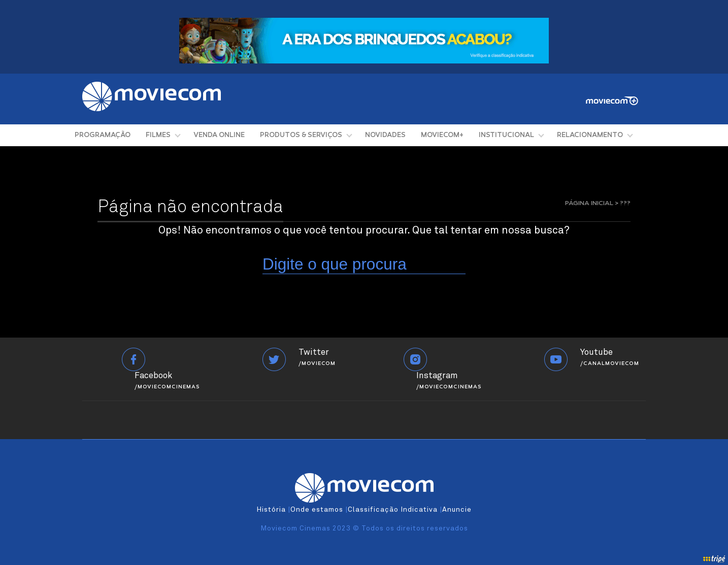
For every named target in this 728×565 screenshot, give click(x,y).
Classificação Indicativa (393, 510)
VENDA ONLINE (219, 135)
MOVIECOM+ (442, 135)
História (271, 510)
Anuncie (457, 510)
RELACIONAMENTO (590, 135)
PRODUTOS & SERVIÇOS (301, 135)
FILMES (158, 135)
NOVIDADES (385, 135)
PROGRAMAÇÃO (103, 135)
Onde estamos (317, 510)
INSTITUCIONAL (506, 135)
